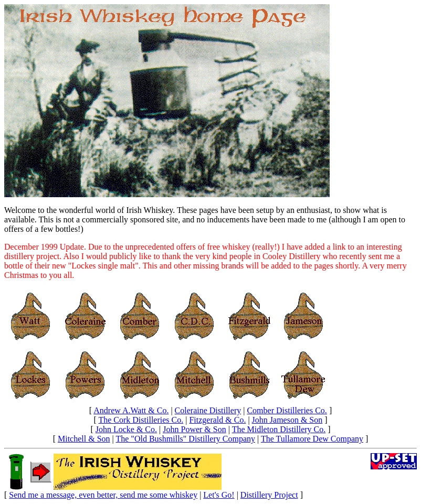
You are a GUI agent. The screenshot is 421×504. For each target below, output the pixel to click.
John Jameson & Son (287, 420)
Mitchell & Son (84, 439)
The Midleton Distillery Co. (279, 429)
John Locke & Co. (126, 429)
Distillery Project (269, 495)
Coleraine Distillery (208, 410)
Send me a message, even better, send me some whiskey (103, 495)
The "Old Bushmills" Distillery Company (185, 439)
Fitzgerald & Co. (217, 420)
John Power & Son (194, 429)
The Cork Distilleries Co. (141, 420)
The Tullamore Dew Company (312, 439)
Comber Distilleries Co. (287, 410)
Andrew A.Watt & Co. (131, 410)
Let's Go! (219, 495)
